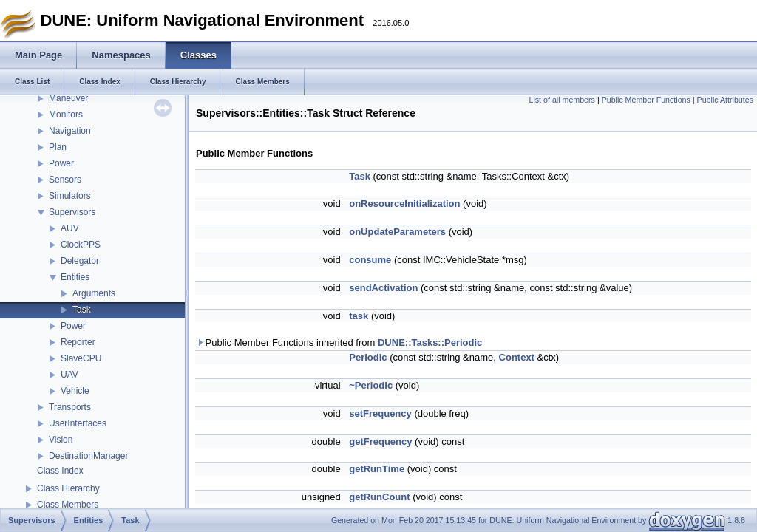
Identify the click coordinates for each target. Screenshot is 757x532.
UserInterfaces (78, 423)
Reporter (78, 342)
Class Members (68, 505)
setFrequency (380, 413)
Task (82, 310)
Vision (61, 440)
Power (61, 163)
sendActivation (383, 288)
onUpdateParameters (397, 232)
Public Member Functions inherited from (339, 342)
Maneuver (68, 98)
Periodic (368, 357)
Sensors (65, 180)
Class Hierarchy (68, 488)
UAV (69, 375)
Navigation (70, 131)
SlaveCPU (81, 358)
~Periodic (371, 385)
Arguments (94, 293)
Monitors (66, 115)
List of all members (562, 100)
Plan (58, 147)
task (359, 316)
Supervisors (72, 212)
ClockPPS (81, 245)
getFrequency (380, 441)
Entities (75, 277)
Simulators (70, 196)
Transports (70, 407)
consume (370, 260)
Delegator (80, 261)
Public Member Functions (646, 100)
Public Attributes (725, 100)
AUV (70, 228)
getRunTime (377, 469)
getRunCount (379, 497)
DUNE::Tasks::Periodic (430, 342)
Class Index (60, 471)
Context (517, 357)
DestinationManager (88, 456)
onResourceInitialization (404, 204)
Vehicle (75, 391)
